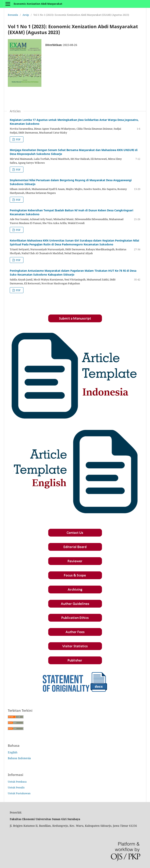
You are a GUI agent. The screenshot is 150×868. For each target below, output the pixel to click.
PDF (18, 139)
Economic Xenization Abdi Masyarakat (38, 4)
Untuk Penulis (16, 787)
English (13, 752)
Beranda (13, 15)
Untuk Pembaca (17, 782)
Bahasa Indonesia (19, 758)
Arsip (26, 15)
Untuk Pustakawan (19, 793)
